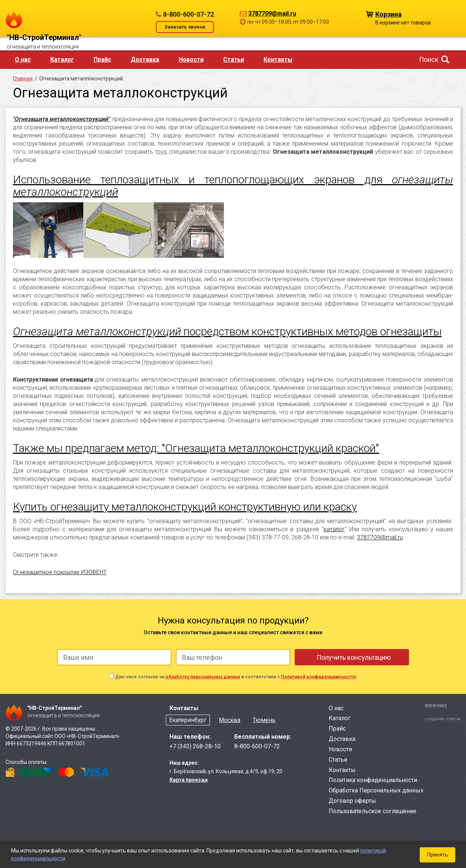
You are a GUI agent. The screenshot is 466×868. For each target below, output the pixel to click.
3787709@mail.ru (272, 14)
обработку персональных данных (203, 677)
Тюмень (264, 720)
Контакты (278, 59)
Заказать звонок (185, 27)
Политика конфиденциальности (373, 780)
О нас (23, 59)
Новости (191, 59)
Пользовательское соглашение (373, 811)
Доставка (145, 59)
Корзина (388, 14)
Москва (229, 720)
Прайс (102, 59)
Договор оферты (352, 801)
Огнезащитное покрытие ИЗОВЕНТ (60, 572)
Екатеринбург (188, 720)
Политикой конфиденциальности (318, 677)
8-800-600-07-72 (188, 14)
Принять (437, 855)
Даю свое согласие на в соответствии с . (236, 677)
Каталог (62, 59)
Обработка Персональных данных (376, 790)
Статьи (234, 59)
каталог (334, 529)
